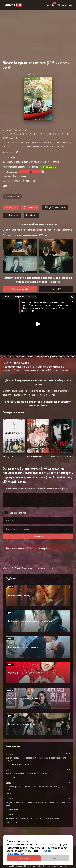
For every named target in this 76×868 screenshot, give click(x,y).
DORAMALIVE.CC (8, 568)
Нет (55, 858)
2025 (17, 152)
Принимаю (24, 858)
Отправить (38, 536)
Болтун (9, 793)
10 (50, 124)
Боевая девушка (13, 822)
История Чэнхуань (14, 809)
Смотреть (11, 208)
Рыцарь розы (12, 777)
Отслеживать (30, 207)
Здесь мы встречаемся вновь (18, 764)
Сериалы (18, 568)
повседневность (14, 197)
